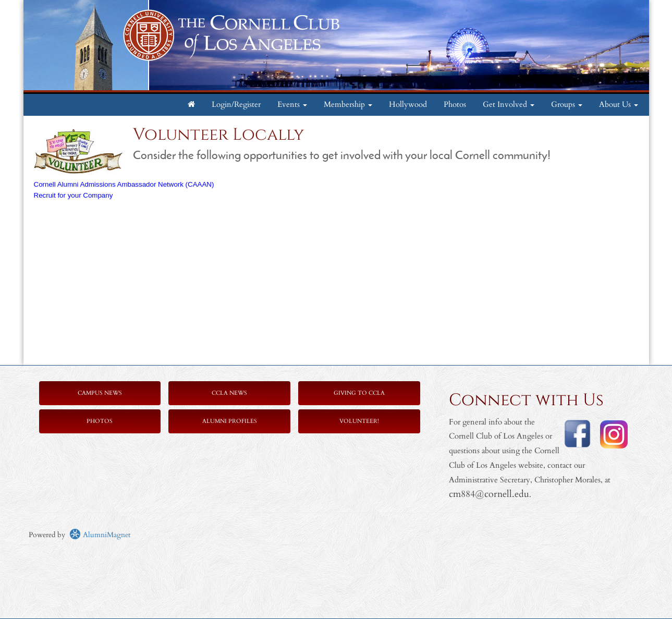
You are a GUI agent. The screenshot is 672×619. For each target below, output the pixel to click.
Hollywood (408, 105)
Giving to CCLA (359, 393)
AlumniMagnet (100, 535)
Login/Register (236, 105)
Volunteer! (359, 421)
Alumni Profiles (230, 421)
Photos (455, 105)
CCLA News (229, 393)
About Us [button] (619, 105)
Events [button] (292, 105)
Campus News (100, 393)
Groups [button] (567, 105)
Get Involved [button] (509, 105)
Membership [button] (348, 105)
